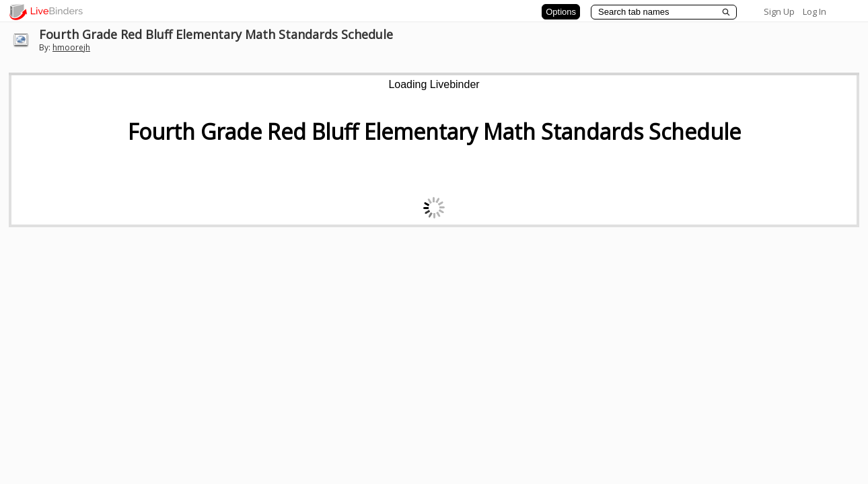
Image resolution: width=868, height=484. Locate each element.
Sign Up (779, 11)
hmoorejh (71, 47)
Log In (815, 11)
